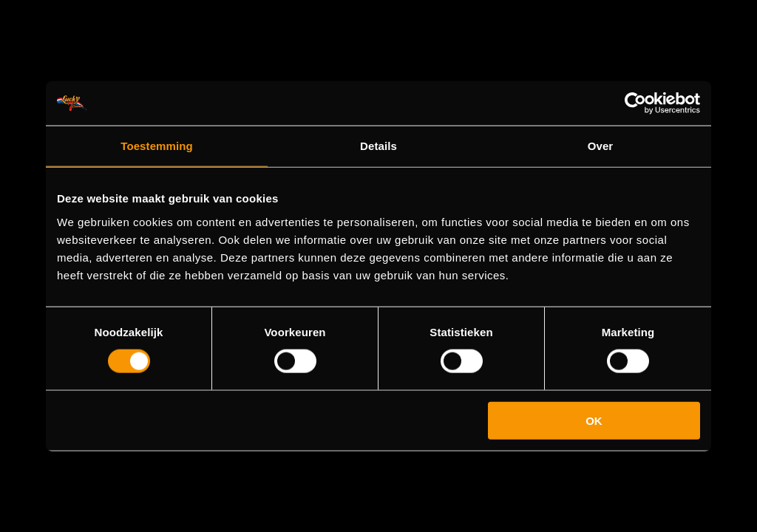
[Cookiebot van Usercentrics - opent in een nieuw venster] (635, 103)
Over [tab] (601, 146)
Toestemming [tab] (157, 146)
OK (594, 420)
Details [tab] (378, 146)
